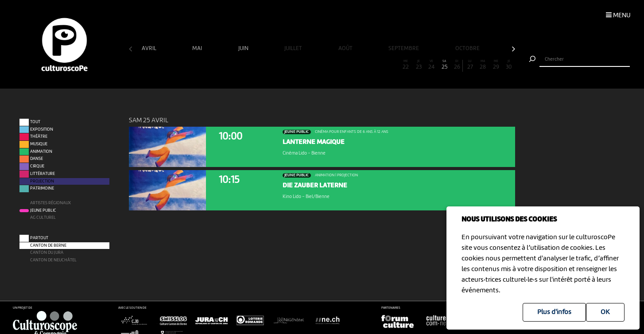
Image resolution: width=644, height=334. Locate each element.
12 (277, 65)
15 (315, 65)
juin (244, 49)
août (346, 49)
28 (483, 65)
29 (496, 65)
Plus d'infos (554, 312)
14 (303, 65)
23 (419, 65)
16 (328, 65)
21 (393, 65)
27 (470, 65)
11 (264, 65)
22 (406, 65)
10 (251, 65)
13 (290, 65)
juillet (294, 49)
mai (198, 49)
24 (431, 65)
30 (509, 65)
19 (367, 65)
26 (457, 65)
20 (380, 65)
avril (150, 49)
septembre (404, 49)
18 (354, 65)
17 (341, 65)
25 (444, 65)
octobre (468, 49)
